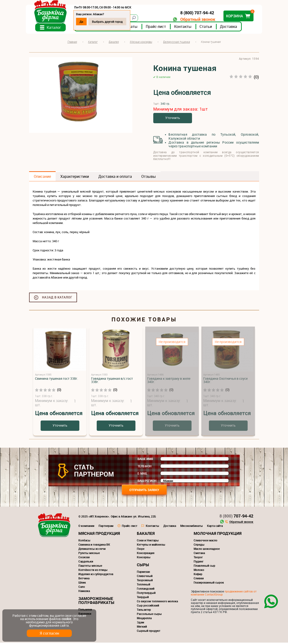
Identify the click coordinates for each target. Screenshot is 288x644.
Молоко (199, 571)
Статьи (209, 28)
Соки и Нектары (148, 542)
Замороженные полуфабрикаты (96, 602)
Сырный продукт (149, 632)
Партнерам (106, 527)
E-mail (142, 475)
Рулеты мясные (89, 554)
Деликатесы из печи (92, 550)
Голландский (146, 590)
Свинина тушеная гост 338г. (57, 380)
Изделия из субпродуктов (96, 575)
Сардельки (86, 563)
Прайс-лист (159, 28)
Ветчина (84, 580)
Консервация (146, 554)
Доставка (232, 28)
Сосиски (84, 558)
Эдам (140, 624)
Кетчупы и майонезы (151, 546)
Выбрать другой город (111, 22)
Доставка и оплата (115, 178)
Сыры (143, 566)
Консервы (144, 558)
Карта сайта (215, 527)
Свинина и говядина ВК (94, 546)
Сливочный (145, 577)
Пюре (141, 550)
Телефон (144, 468)
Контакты (186, 28)
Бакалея (146, 535)
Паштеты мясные (90, 567)
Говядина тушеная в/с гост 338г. (112, 382)
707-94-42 (236, 517)
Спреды (199, 546)
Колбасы (84, 542)
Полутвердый (146, 594)
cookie (66, 619)
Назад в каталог (57, 299)
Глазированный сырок (209, 584)
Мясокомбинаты (192, 527)
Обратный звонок (195, 19)
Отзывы (149, 178)
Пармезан (143, 573)
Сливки (199, 580)
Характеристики (75, 178)
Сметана (199, 554)
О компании (86, 527)
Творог (198, 558)
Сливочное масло (205, 542)
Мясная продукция (99, 535)
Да (85, 22)
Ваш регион (147, 482)
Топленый (144, 586)
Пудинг (199, 563)
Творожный (145, 581)
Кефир (198, 575)
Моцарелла (144, 619)
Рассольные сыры (149, 615)
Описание (42, 178)
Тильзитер (144, 611)
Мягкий (142, 628)
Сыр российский (148, 607)
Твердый (143, 598)
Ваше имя (145, 460)
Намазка (84, 592)
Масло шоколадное (207, 550)
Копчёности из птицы (93, 571)
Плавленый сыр (204, 567)
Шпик (82, 584)
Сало (82, 588)
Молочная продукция (218, 535)
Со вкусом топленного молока (157, 603)
